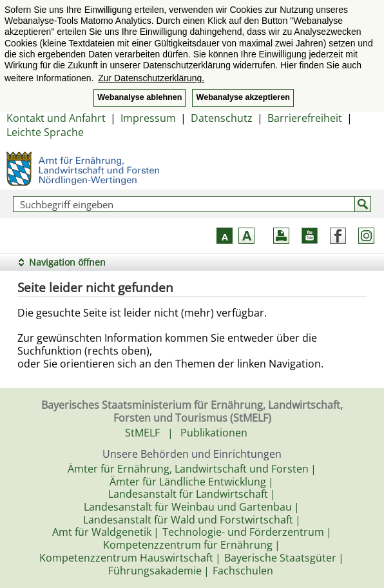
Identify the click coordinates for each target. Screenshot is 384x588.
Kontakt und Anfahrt (56, 118)
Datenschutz (222, 118)
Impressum (148, 118)
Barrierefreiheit (305, 118)
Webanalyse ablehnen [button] (139, 97)
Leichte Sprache (45, 132)
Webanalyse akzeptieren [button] (243, 97)
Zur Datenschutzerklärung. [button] (151, 78)
